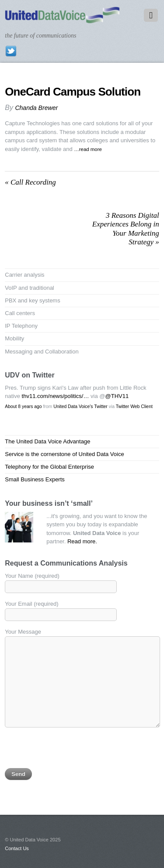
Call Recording (30, 182)
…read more (88, 149)
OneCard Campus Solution (73, 92)
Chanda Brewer (36, 108)
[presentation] (71, 751)
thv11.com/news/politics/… (56, 396)
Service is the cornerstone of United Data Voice (64, 454)
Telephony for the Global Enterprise (49, 467)
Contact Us (17, 848)
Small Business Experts (35, 479)
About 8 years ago (23, 407)
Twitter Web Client (134, 407)
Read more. (82, 541)
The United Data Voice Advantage (47, 441)
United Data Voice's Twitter (80, 407)
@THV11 (117, 396)
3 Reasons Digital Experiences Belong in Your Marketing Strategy (126, 229)
